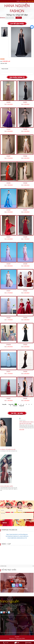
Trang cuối (22, 406)
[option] (21, 42)
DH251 (25, 102)
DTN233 (9, 344)
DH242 (25, 210)
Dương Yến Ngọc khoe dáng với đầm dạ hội (15, 449)
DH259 (8, 102)
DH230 (25, 371)
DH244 (25, 183)
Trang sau (15, 406)
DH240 (25, 237)
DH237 (8, 291)
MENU (3, 18)
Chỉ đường (29, 643)
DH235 (8, 318)
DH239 (8, 264)
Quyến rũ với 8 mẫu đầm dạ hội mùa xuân (14, 486)
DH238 (25, 264)
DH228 (25, 398)
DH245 (8, 183)
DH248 (25, 129)
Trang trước (11, 404)
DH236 (25, 291)
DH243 (8, 210)
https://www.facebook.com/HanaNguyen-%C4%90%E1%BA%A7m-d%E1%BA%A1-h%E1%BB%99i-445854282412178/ (17, 536)
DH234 (25, 318)
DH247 (8, 156)
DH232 (25, 344)
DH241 (8, 237)
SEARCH (19, 18)
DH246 (25, 156)
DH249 (8, 129)
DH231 (8, 371)
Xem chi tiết (3, 453)
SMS (18, 643)
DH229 (8, 398)
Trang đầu (4, 404)
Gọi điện (7, 643)
